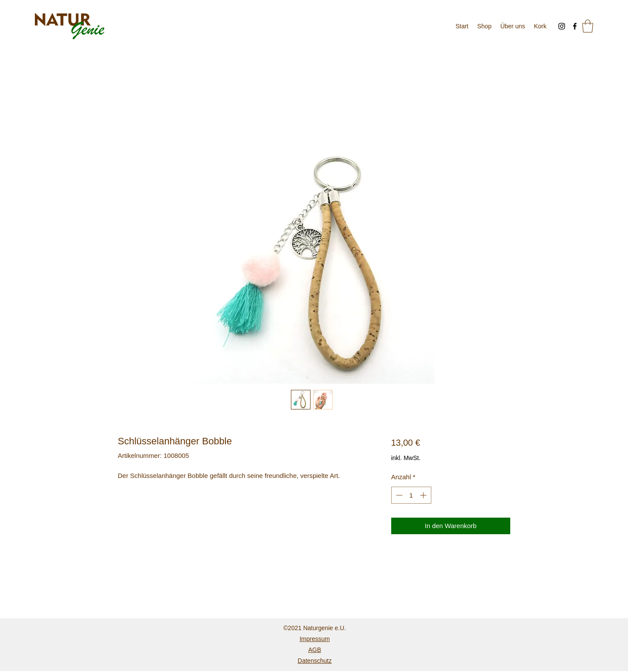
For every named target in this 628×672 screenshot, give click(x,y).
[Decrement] (398, 495)
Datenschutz (315, 661)
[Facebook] (575, 26)
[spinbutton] (411, 495)
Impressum (315, 639)
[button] (588, 26)
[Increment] (424, 495)
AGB (315, 650)
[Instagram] (562, 26)
